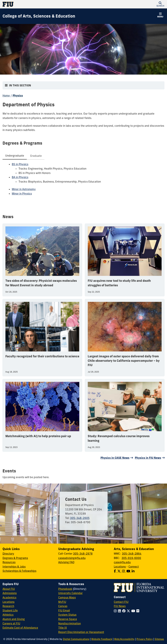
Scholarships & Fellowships (19, 571)
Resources (9, 562)
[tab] (15, 156)
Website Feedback (102, 639)
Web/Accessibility (124, 639)
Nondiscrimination (70, 623)
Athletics (8, 615)
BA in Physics (20, 177)
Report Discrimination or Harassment (81, 632)
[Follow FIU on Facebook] (124, 611)
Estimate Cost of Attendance (20, 628)
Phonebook (65, 589)
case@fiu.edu (122, 562)
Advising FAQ (66, 562)
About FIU (9, 589)
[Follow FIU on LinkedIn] (120, 611)
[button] (160, 4)
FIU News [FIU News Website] (120, 606)
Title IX (63, 628)
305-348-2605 (80, 518)
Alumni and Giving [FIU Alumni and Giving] (14, 619)
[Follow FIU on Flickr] (138, 611)
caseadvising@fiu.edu (72, 558)
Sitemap (159, 639)
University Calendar (70, 593)
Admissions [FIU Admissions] (10, 593)
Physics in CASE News (115, 458)
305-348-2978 (83, 554)
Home (6, 95)
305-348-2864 (132, 554)
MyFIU (62, 602)
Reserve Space (68, 619)
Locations (120, 567)
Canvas (63, 606)
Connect (134, 567)
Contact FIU (121, 602)
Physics (18, 95)
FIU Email (64, 610)
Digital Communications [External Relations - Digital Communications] (76, 639)
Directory (8, 554)
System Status (67, 615)
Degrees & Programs (15, 558)
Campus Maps (67, 597)
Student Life (10, 610)
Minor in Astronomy (24, 189)
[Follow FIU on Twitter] (129, 611)
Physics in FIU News (148, 458)
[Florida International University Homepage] (43, 4)
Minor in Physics (22, 194)
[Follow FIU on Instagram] (116, 611)
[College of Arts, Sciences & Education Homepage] (39, 16)
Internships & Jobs (14, 567)
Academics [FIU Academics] (9, 597)
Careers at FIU (11, 623)
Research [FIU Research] (8, 606)
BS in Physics (20, 164)
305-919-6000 (131, 558)
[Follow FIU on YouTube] (134, 611)
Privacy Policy (145, 639)
